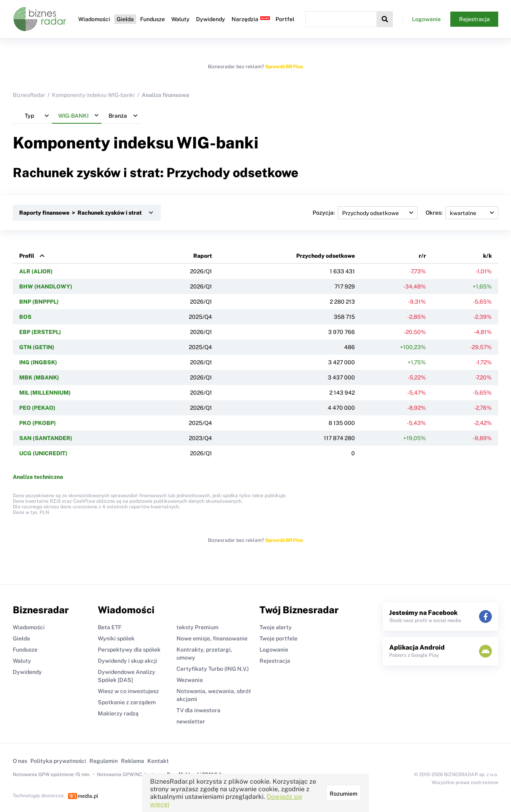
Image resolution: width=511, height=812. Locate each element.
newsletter (191, 721)
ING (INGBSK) (38, 362)
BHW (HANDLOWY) (46, 286)
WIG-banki (218, 143)
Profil (27, 256)
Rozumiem (344, 794)
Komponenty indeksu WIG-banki (93, 95)
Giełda (125, 19)
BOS (25, 317)
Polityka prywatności (58, 761)
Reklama (133, 761)
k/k (487, 256)
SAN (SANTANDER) (46, 438)
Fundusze (153, 19)
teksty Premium (197, 627)
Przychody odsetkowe (326, 256)
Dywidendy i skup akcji (128, 661)
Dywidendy (211, 19)
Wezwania (190, 680)
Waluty (180, 19)
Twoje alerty (276, 627)
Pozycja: (365, 213)
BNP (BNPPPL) (39, 302)
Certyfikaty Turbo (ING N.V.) (213, 669)
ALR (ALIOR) (36, 271)
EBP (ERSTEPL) (40, 332)
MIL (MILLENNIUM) (45, 393)
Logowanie (426, 19)
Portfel (285, 19)
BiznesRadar (29, 95)
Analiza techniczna (38, 477)
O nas (20, 761)
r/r (422, 256)
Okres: (462, 213)
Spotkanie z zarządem (127, 702)
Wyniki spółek (116, 638)
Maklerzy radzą (118, 713)
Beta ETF (110, 627)
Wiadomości (94, 19)
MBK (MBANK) (39, 377)
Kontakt (158, 761)
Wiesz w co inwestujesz (128, 691)
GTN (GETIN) (37, 347)
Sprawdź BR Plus (284, 67)
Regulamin (104, 761)
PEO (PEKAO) (37, 408)
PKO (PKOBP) (38, 423)
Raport (203, 256)
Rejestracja (474, 19)
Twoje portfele (278, 638)
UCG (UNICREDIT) (43, 453)
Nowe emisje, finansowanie (212, 638)
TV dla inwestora (198, 710)
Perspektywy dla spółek (129, 650)
